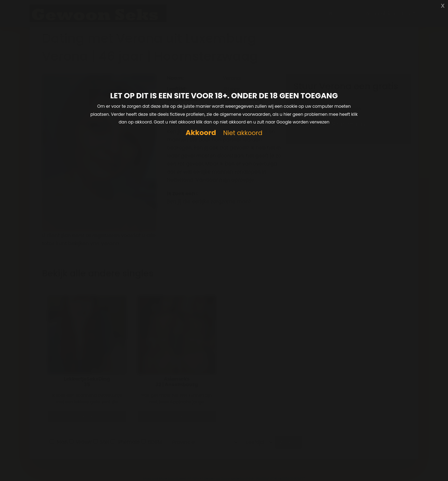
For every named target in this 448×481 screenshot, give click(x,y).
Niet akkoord (243, 133)
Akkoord (201, 133)
